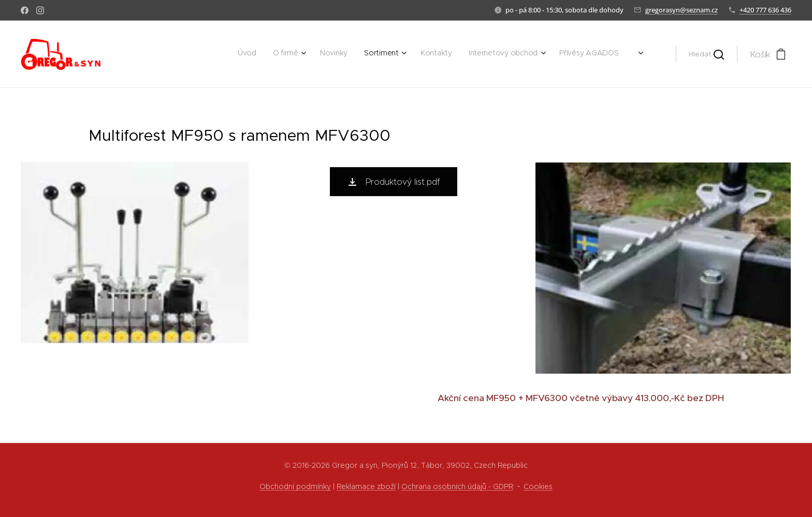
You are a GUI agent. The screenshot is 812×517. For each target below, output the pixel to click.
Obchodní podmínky (295, 486)
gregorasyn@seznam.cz (682, 10)
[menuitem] (507, 54)
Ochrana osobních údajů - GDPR (457, 486)
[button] (706, 54)
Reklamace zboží (366, 486)
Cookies (538, 486)
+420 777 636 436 (765, 10)
